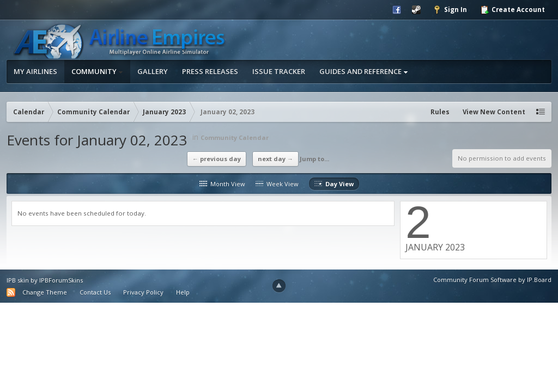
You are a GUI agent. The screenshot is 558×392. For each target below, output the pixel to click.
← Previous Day (217, 159)
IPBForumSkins (61, 280)
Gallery (153, 71)
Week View (277, 184)
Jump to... (314, 159)
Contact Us (95, 292)
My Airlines (35, 71)
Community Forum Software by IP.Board (492, 280)
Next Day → (275, 159)
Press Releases (210, 71)
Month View (222, 184)
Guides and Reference (364, 71)
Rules (440, 112)
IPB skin (18, 280)
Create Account (512, 10)
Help (183, 292)
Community (97, 71)
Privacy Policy (143, 292)
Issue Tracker (279, 71)
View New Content (494, 112)
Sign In (450, 10)
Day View (334, 184)
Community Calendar (235, 137)
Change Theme (45, 292)
